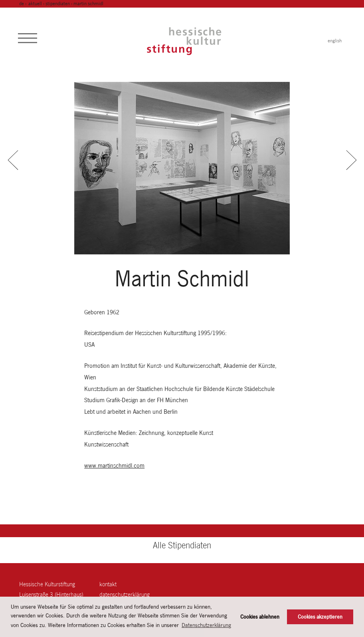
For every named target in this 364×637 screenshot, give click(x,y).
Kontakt (108, 584)
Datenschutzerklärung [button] (206, 625)
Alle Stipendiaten (182, 545)
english (335, 41)
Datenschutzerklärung (125, 594)
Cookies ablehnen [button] (260, 617)
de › (23, 4)
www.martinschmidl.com (114, 465)
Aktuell (35, 4)
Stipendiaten (58, 4)
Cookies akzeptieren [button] (320, 617)
